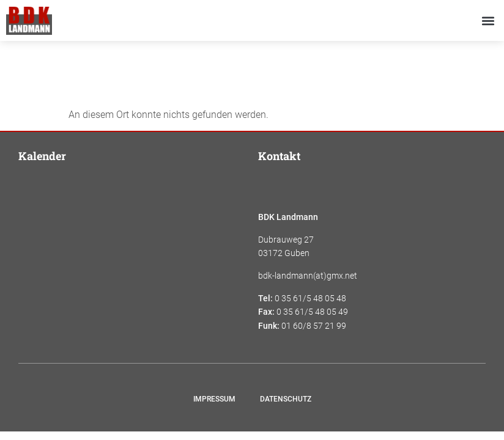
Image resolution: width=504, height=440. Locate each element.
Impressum (214, 399)
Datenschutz (286, 399)
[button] (488, 20)
